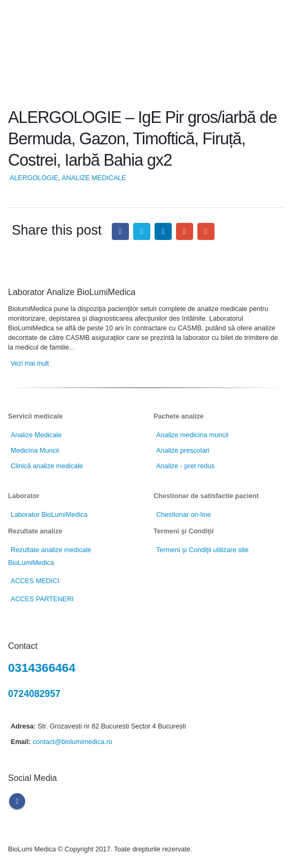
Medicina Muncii (35, 451)
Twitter (142, 231)
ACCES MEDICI (35, 581)
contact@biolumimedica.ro (72, 742)
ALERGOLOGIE (34, 178)
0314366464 (42, 668)
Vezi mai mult (30, 363)
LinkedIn (163, 231)
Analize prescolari (183, 451)
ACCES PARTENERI (42, 599)
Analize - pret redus (185, 466)
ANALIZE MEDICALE (94, 178)
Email (206, 231)
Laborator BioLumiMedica (49, 515)
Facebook (120, 231)
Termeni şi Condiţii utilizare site (202, 550)
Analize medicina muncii (192, 435)
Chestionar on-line (183, 515)
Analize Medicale (36, 435)
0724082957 (34, 694)
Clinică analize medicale (47, 466)
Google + (185, 231)
